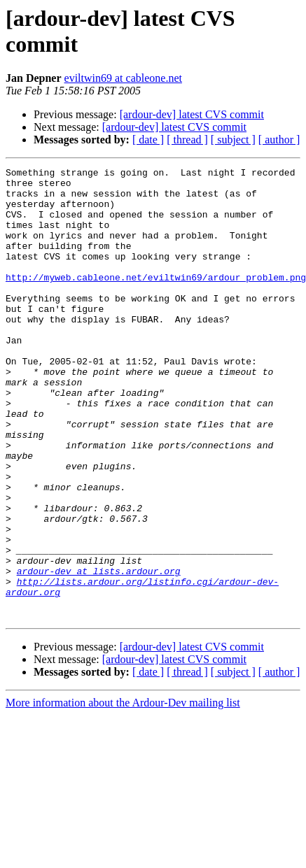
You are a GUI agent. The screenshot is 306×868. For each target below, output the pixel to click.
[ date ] (148, 140)
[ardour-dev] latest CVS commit (192, 114)
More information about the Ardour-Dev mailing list (123, 793)
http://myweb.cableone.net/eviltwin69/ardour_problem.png (156, 300)
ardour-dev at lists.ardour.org (99, 653)
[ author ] (279, 140)
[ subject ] (233, 140)
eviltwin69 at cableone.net (123, 78)
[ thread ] (187, 140)
